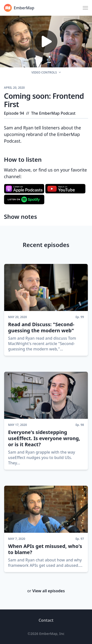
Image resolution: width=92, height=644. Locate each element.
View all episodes (48, 591)
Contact (46, 620)
